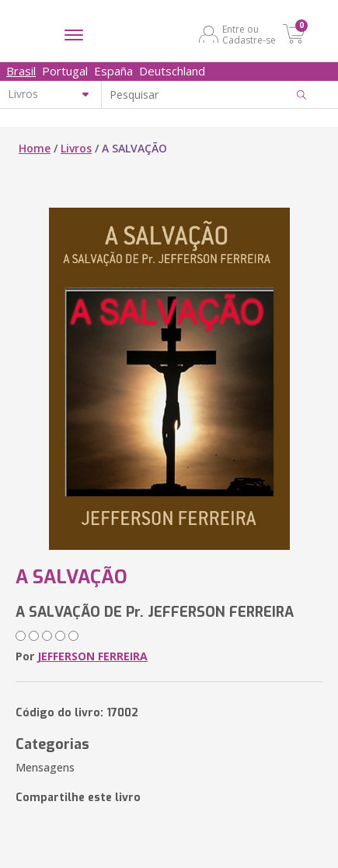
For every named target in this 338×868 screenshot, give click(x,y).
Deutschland (172, 71)
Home (35, 148)
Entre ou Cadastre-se (249, 34)
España (113, 71)
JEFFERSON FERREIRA (92, 656)
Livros (76, 148)
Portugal (65, 71)
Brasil (21, 71)
